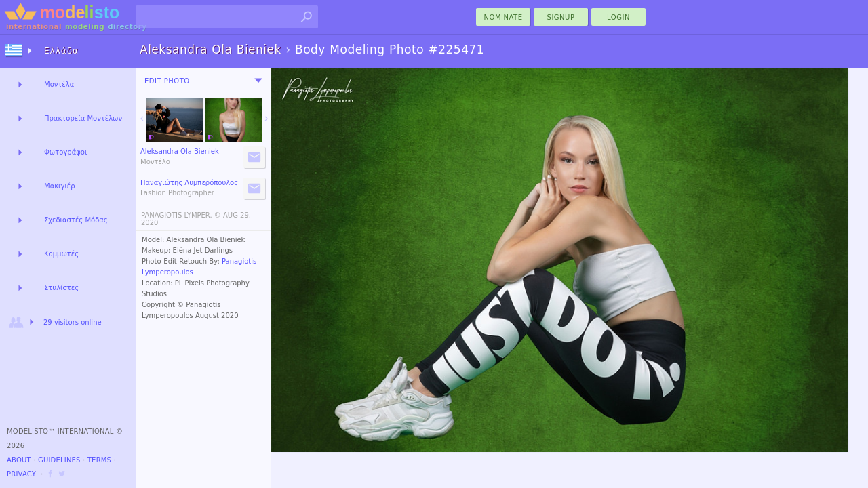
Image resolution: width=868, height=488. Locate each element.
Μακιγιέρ (60, 186)
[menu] (258, 81)
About (19, 460)
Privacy (21, 474)
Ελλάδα (61, 51)
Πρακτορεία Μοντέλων (83, 118)
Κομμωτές (61, 254)
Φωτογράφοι (65, 152)
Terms (99, 460)
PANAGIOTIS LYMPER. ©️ (181, 215)
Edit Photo (167, 81)
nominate (504, 17)
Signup (561, 17)
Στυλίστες (61, 288)
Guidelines (59, 460)
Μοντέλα (59, 84)
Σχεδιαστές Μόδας (76, 220)
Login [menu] (618, 17)
